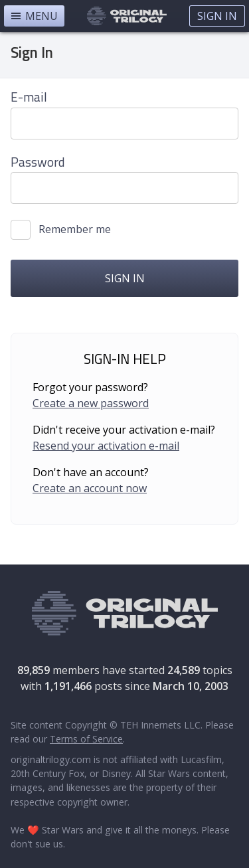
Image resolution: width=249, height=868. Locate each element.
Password (38, 162)
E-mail (29, 97)
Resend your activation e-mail (106, 446)
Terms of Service (86, 739)
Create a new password (91, 403)
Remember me (75, 229)
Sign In (217, 16)
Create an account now (90, 488)
